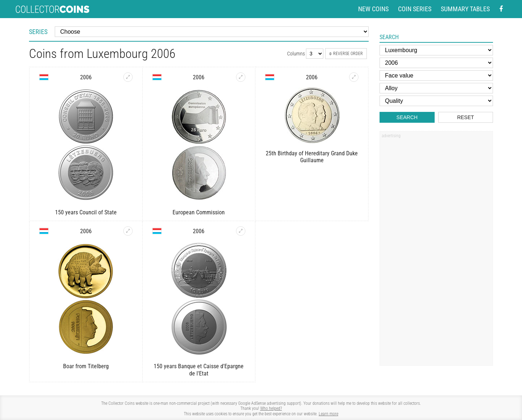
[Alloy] (436, 88)
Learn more (328, 414)
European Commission (199, 212)
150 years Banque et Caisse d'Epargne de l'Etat (199, 370)
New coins (373, 9)
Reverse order (346, 54)
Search (407, 117)
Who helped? (271, 408)
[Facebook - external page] (501, 9)
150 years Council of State (86, 212)
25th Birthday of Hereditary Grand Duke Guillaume (312, 157)
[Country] (436, 50)
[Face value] (436, 75)
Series (38, 32)
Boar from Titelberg (86, 366)
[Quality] (436, 101)
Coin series (415, 9)
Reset (466, 117)
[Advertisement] (436, 251)
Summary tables (465, 9)
